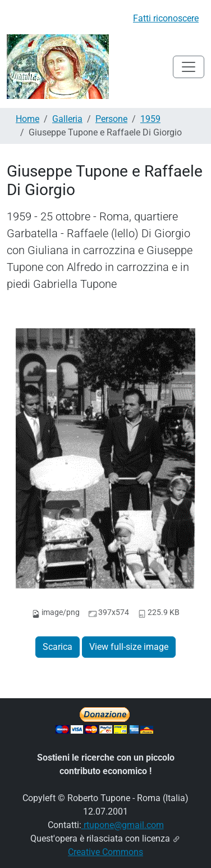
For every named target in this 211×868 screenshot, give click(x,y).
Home (27, 119)
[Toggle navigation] (189, 67)
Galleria (67, 119)
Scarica (58, 647)
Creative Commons (105, 852)
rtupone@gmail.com (123, 825)
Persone (111, 119)
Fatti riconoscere (166, 18)
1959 (150, 119)
